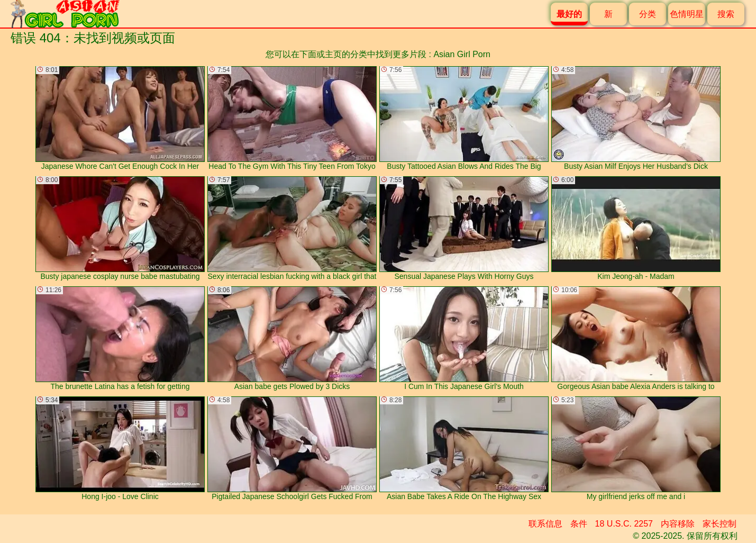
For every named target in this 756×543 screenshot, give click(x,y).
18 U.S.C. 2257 (624, 524)
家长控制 (719, 524)
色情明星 (687, 14)
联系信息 (545, 524)
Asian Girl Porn (462, 54)
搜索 (726, 14)
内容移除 (678, 524)
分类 (648, 14)
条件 (579, 524)
